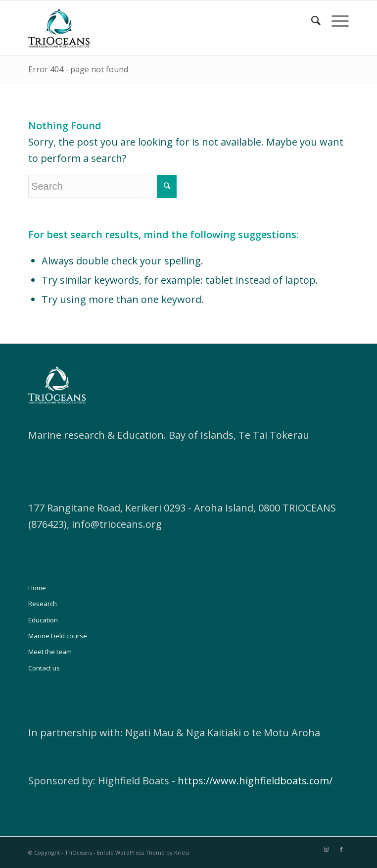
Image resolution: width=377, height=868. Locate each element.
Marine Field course (58, 636)
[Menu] (335, 20)
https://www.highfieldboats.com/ (255, 781)
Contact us (44, 668)
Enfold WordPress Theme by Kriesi (143, 852)
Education (43, 620)
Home (37, 588)
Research (43, 604)
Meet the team (50, 652)
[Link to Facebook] (341, 849)
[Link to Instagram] (327, 849)
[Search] (311, 20)
